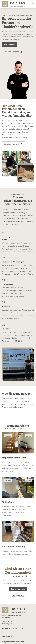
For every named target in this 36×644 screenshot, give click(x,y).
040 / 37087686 (18, 596)
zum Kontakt (9, 45)
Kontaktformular (18, 589)
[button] (32, 4)
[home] (13, 4)
